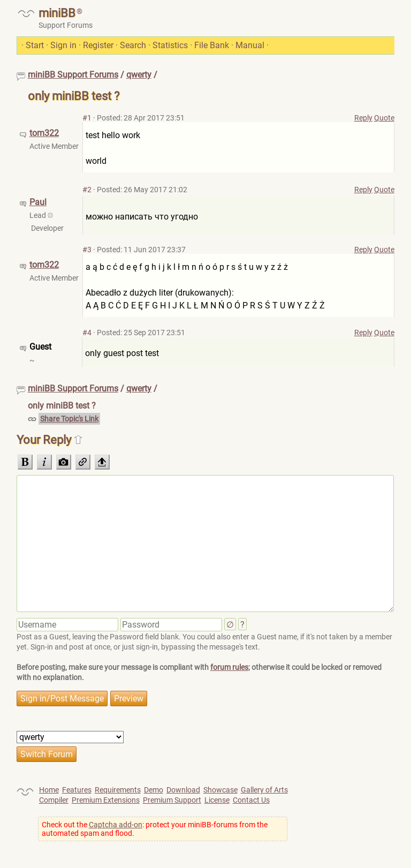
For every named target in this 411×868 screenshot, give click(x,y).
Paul (38, 202)
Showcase (220, 790)
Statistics (170, 45)
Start (35, 45)
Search (133, 45)
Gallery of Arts (264, 790)
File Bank (212, 45)
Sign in (63, 45)
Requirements (118, 790)
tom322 (44, 133)
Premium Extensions (106, 800)
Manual (250, 45)
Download (183, 790)
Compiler (54, 800)
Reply (363, 118)
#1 (87, 118)
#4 (87, 333)
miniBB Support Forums (73, 75)
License (217, 800)
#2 (87, 190)
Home (49, 790)
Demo (154, 790)
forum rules (229, 667)
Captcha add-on (116, 825)
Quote (384, 118)
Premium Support (172, 800)
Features (77, 790)
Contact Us (251, 800)
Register (98, 45)
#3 (87, 250)
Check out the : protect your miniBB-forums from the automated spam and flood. (155, 829)
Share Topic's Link (69, 419)
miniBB (57, 13)
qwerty (139, 75)
